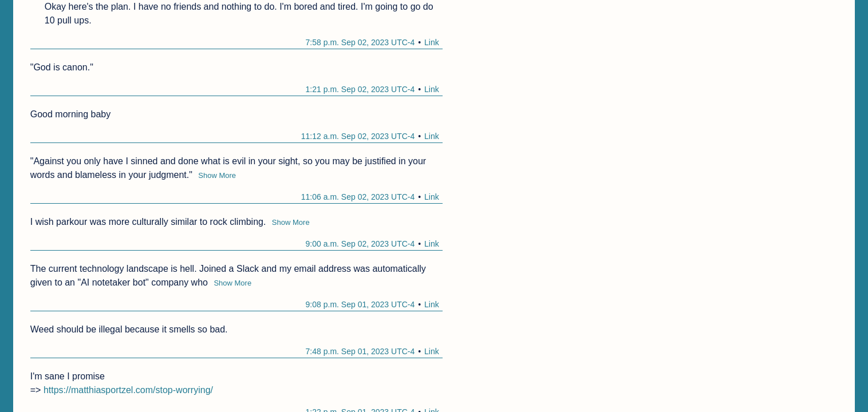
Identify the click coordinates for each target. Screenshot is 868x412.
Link (432, 42)
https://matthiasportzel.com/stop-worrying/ (128, 390)
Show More (217, 175)
